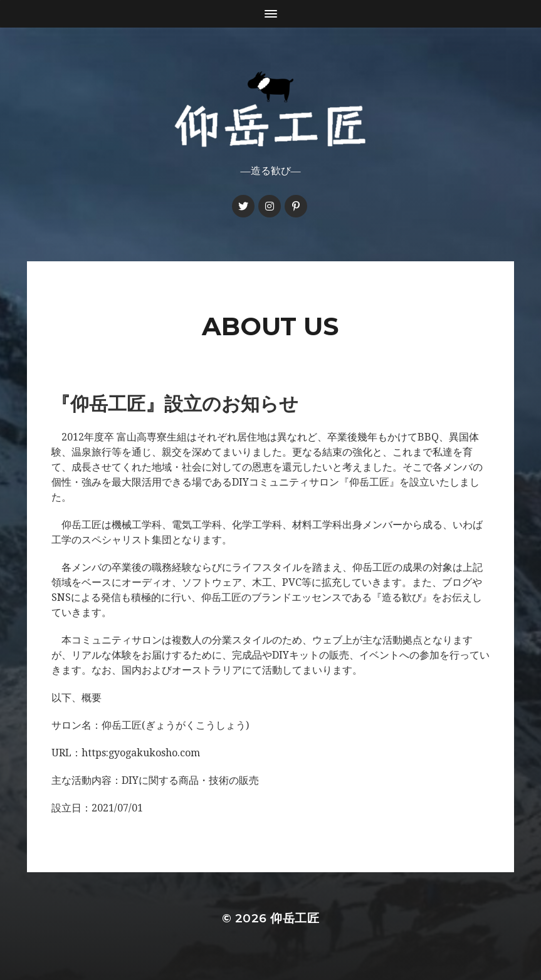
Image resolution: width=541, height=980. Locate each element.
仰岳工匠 (295, 918)
